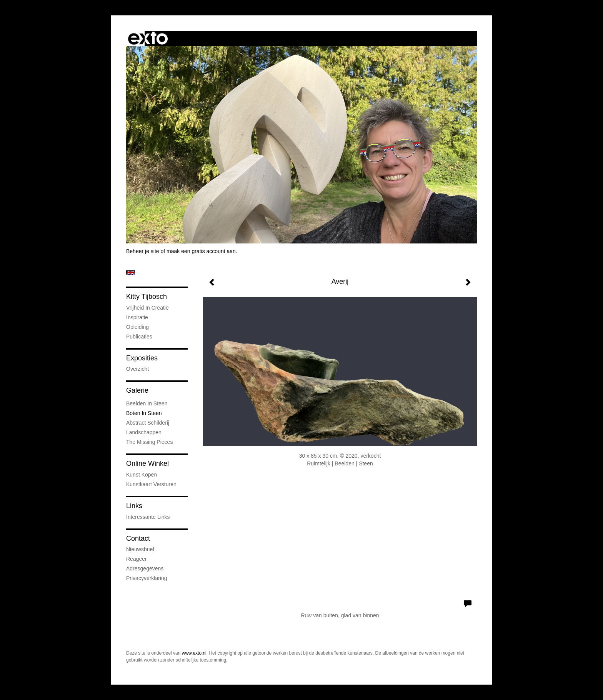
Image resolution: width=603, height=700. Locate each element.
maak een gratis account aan (201, 251)
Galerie (137, 390)
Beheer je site (143, 251)
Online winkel (147, 463)
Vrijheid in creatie (147, 308)
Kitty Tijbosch (147, 297)
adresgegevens (145, 568)
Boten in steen (144, 413)
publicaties (139, 337)
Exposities (142, 358)
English (131, 273)
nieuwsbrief (140, 549)
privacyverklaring (147, 578)
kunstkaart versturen (151, 484)
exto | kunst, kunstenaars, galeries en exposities (148, 38)
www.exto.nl (194, 653)
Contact (138, 538)
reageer (137, 559)
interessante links (148, 517)
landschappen (144, 432)
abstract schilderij (148, 423)
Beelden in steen (147, 403)
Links (134, 506)
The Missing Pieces (149, 442)
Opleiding (137, 327)
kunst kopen (142, 475)
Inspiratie (137, 317)
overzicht (137, 369)
